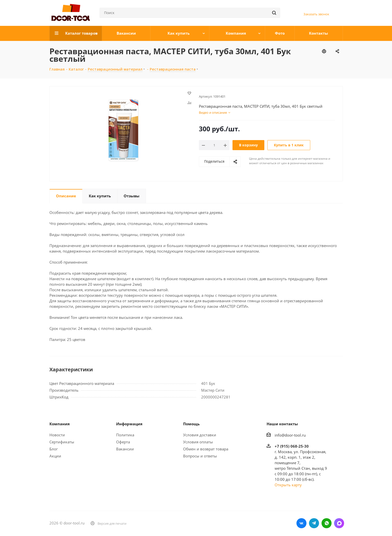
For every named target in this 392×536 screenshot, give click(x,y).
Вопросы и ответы (200, 456)
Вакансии (125, 449)
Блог (54, 449)
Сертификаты (62, 442)
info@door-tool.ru (290, 435)
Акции (55, 456)
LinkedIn (339, 523)
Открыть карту (288, 485)
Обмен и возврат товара (206, 449)
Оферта (123, 442)
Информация (129, 424)
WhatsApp (327, 523)
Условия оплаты (198, 442)
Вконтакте (301, 523)
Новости (57, 435)
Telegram (314, 523)
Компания (60, 424)
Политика (125, 435)
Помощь (191, 424)
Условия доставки (200, 435)
